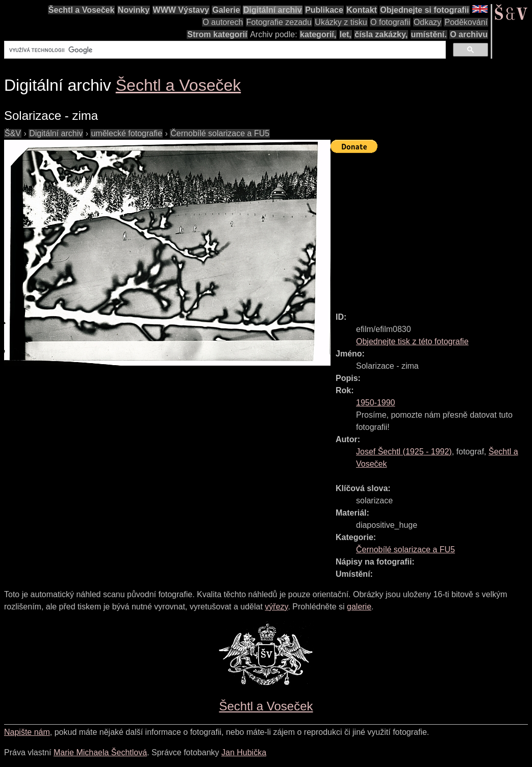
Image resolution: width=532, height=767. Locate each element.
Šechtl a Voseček (82, 10)
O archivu (469, 34)
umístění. (429, 34)
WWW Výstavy (181, 10)
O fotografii (390, 22)
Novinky (134, 10)
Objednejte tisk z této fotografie (412, 341)
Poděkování (466, 22)
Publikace (324, 10)
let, (346, 34)
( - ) (404, 452)
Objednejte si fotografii (424, 10)
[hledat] (224, 50)
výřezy (276, 607)
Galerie (226, 10)
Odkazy (427, 22)
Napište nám (27, 732)
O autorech (223, 22)
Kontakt (362, 10)
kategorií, (318, 34)
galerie (359, 607)
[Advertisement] (431, 228)
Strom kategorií (217, 34)
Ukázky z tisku (341, 22)
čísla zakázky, (381, 34)
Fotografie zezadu (279, 22)
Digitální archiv (273, 10)
